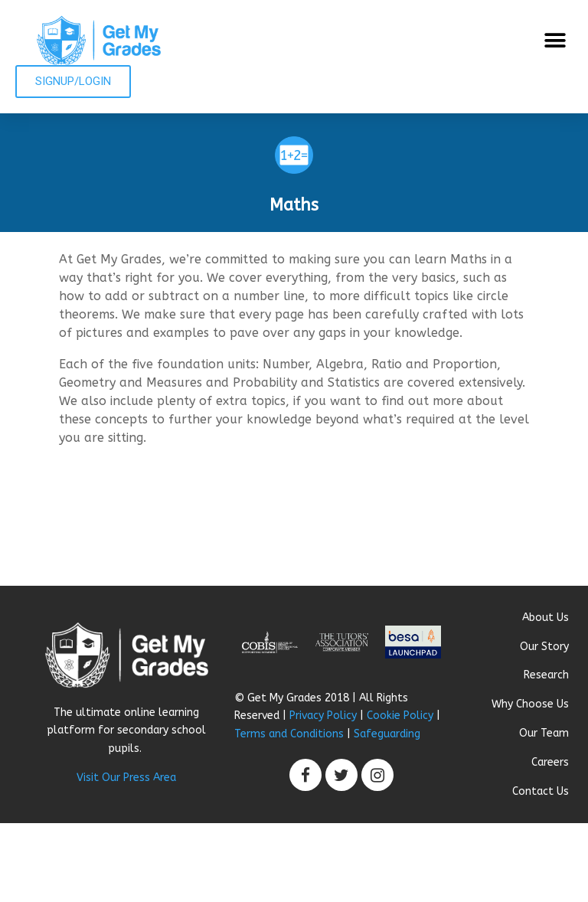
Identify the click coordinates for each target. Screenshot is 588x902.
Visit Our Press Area (126, 778)
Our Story (544, 647)
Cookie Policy (400, 716)
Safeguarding (387, 734)
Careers (550, 762)
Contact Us (541, 791)
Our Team (544, 733)
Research (546, 675)
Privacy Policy (323, 716)
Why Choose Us (530, 704)
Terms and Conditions (289, 734)
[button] (555, 40)
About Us (546, 618)
